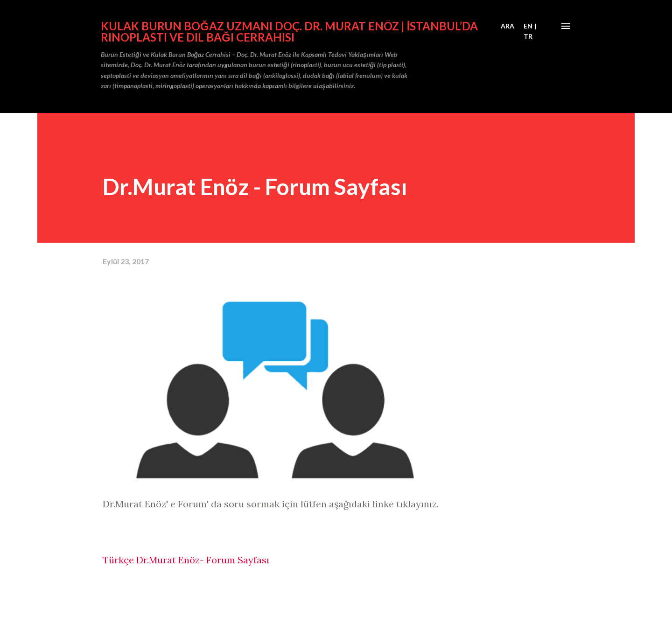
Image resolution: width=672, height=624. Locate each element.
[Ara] (507, 26)
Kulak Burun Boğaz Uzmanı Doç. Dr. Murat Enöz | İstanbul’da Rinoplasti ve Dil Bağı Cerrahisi (289, 32)
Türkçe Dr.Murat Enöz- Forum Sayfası (186, 560)
